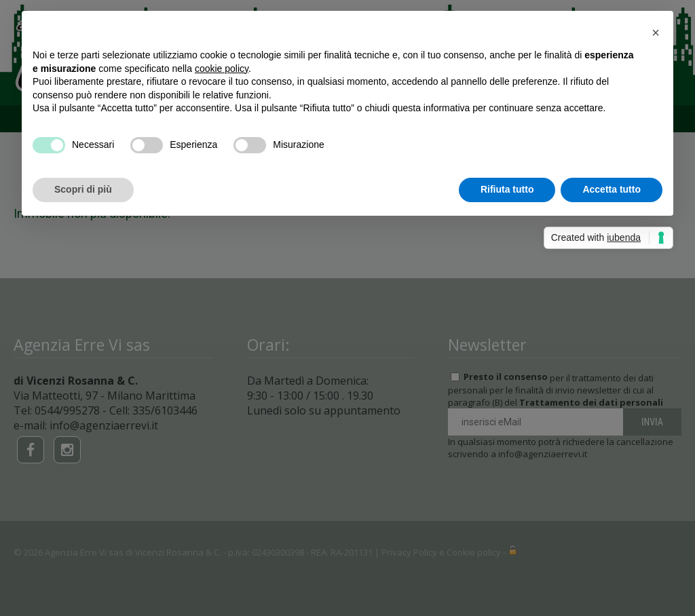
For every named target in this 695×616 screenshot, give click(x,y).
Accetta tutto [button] (612, 189)
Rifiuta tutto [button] (507, 189)
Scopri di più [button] (83, 189)
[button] (656, 33)
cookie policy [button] (222, 69)
